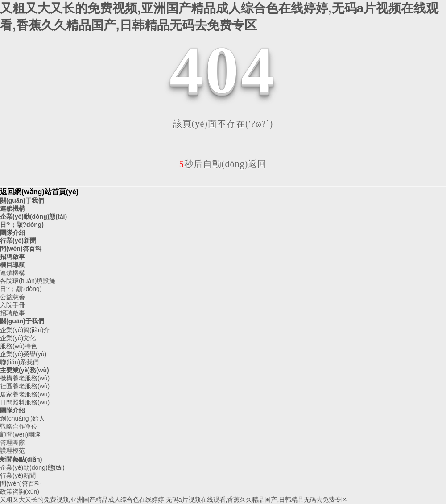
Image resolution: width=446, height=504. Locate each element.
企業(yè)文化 (18, 338)
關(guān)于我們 (22, 200)
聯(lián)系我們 (19, 362)
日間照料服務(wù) (25, 402)
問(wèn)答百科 (21, 249)
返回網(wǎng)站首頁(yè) (39, 192)
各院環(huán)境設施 (28, 281)
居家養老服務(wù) (25, 394)
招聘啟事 (12, 257)
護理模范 (12, 450)
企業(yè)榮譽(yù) (23, 354)
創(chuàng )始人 (23, 418)
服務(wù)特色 (19, 346)
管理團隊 (12, 442)
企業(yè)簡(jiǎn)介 (25, 330)
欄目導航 (12, 265)
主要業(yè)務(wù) (25, 370)
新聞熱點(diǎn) (21, 459)
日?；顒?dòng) (22, 225)
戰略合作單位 (19, 426)
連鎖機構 (12, 208)
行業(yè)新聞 (18, 241)
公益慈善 (12, 297)
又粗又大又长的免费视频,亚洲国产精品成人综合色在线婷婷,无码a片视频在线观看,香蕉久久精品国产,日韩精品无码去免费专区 (174, 500)
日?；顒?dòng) (21, 289)
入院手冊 (12, 305)
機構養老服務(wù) (25, 378)
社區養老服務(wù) (25, 386)
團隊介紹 (12, 233)
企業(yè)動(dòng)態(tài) (33, 217)
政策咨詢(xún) (20, 492)
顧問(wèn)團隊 (20, 434)
